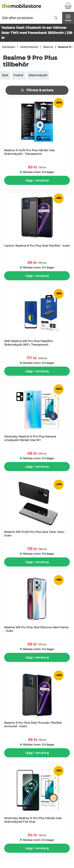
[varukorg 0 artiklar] (68, 6)
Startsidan (9, 47)
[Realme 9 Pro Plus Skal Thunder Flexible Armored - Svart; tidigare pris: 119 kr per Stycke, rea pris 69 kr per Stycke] (37, 701)
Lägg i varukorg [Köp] (37, 180)
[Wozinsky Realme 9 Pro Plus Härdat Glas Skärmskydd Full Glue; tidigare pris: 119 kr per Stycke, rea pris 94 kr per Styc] (37, 796)
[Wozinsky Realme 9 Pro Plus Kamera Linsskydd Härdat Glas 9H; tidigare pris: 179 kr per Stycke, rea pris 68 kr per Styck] (37, 414)
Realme (48, 47)
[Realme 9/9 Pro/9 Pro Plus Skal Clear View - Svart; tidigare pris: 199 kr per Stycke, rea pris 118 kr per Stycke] (37, 510)
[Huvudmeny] (68, 18)
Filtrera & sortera (37, 90)
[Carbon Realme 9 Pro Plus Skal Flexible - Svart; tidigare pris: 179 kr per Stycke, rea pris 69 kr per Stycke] (37, 224)
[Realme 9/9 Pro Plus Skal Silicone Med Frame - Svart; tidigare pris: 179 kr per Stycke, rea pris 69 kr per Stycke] (37, 605)
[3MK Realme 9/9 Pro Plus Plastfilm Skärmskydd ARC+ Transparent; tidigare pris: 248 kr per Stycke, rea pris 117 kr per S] (37, 319)
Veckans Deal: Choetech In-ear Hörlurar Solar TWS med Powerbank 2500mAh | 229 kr (37, 33)
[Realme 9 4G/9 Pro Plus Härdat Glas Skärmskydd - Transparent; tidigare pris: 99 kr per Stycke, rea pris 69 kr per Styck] (37, 128)
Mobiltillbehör (29, 47)
